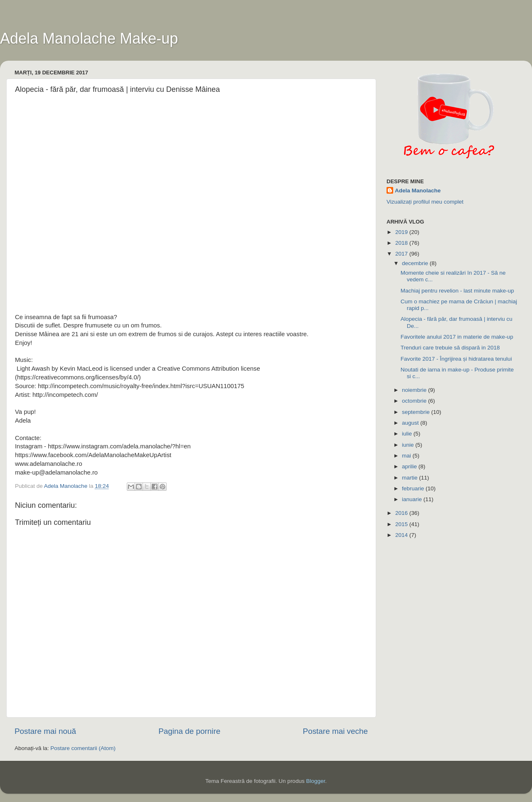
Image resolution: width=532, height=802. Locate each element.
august (411, 423)
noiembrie (415, 390)
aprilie (410, 466)
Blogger (315, 781)
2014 (402, 535)
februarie (414, 488)
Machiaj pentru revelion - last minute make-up (457, 291)
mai (407, 456)
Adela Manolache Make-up (89, 38)
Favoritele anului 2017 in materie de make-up (457, 337)
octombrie (415, 401)
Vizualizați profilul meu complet (425, 202)
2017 (402, 254)
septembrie (417, 412)
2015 (402, 524)
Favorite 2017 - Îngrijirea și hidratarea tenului (456, 359)
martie (410, 478)
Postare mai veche (335, 731)
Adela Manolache (418, 191)
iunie (409, 445)
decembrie (416, 263)
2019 (402, 232)
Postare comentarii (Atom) (83, 748)
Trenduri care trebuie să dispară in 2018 (450, 348)
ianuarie (413, 499)
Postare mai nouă (45, 731)
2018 (402, 243)
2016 (402, 513)
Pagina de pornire (189, 731)
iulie (408, 434)
